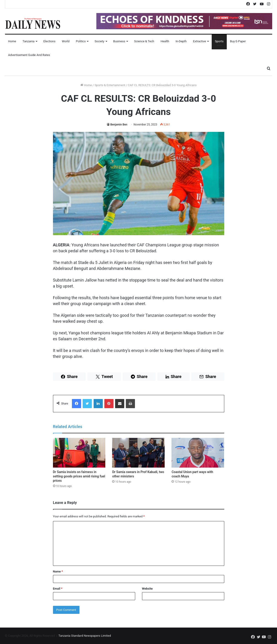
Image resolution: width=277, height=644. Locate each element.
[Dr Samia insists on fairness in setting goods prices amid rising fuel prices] (79, 453)
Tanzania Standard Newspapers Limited (85, 636)
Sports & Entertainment (110, 85)
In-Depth (181, 41)
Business (119, 41)
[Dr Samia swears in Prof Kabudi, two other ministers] (138, 453)
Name (58, 571)
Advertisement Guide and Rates (29, 55)
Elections (49, 41)
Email (58, 589)
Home (12, 41)
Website (147, 589)
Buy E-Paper (238, 41)
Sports (219, 41)
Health (165, 41)
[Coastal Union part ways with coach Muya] (198, 453)
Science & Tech (144, 41)
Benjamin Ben (119, 125)
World (66, 41)
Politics (81, 41)
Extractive (199, 41)
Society (99, 41)
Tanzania (28, 41)
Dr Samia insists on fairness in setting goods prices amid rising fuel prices (79, 476)
